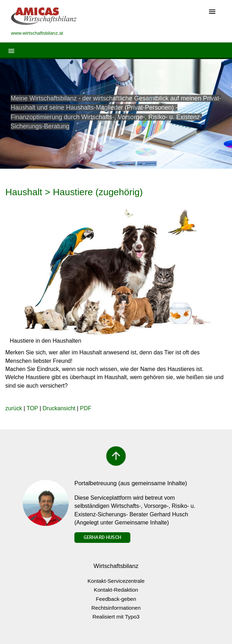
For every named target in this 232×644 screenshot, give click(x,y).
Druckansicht (59, 408)
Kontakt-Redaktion (116, 590)
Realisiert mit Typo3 (116, 617)
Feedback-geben (116, 599)
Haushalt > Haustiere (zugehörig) (74, 192)
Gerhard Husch (102, 537)
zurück (14, 408)
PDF (86, 408)
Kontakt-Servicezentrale (116, 581)
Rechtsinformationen (116, 608)
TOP (32, 408)
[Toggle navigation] (212, 12)
